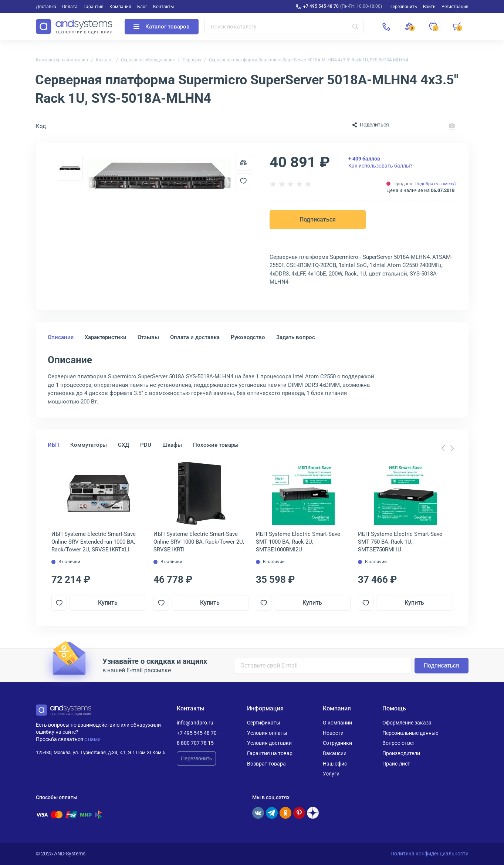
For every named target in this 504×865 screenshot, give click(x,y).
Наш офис (335, 764)
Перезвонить (196, 758)
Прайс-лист (396, 764)
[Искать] (355, 27)
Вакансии (335, 753)
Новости (333, 733)
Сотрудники (337, 743)
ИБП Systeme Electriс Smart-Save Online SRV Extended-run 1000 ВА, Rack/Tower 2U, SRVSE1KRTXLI (94, 542)
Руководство (248, 337)
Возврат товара (266, 764)
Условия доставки (269, 743)
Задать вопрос (296, 337)
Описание (61, 337)
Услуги (331, 774)
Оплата (70, 7)
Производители (401, 753)
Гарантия (94, 7)
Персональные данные (410, 733)
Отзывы (148, 337)
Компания (120, 7)
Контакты (163, 7)
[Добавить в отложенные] (243, 181)
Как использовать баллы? (380, 162)
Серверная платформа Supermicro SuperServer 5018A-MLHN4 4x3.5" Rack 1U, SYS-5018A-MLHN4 (309, 60)
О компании (337, 723)
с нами (92, 739)
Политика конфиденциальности (429, 854)
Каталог (104, 60)
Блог (142, 7)
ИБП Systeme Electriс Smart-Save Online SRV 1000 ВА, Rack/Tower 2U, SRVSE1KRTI (199, 542)
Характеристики (106, 337)
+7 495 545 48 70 (321, 6)
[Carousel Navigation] (448, 448)
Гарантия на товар (270, 753)
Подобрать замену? (436, 184)
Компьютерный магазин (62, 60)
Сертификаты (264, 723)
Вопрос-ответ (399, 743)
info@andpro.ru (195, 723)
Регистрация (455, 7)
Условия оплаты (267, 733)
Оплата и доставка (195, 337)
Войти (429, 7)
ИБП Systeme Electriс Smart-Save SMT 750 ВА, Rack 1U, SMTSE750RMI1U (400, 542)
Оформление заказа (407, 723)
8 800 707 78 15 (195, 743)
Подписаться (318, 219)
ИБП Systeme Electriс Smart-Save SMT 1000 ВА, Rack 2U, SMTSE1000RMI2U (298, 542)
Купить (108, 603)
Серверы (192, 60)
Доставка (46, 7)
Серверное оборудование (148, 60)
